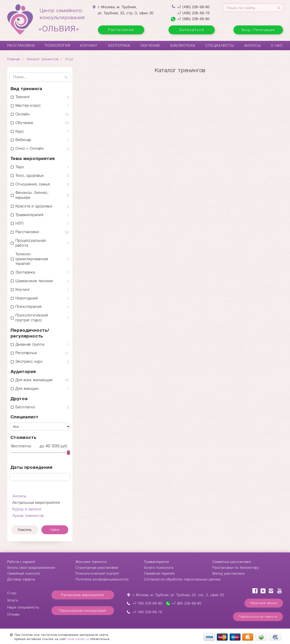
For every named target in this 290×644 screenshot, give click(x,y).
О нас (277, 46)
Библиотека (183, 46)
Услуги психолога (159, 568)
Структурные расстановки (97, 568)
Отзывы (13, 614)
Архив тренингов (28, 516)
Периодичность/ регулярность (30, 333)
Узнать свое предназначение (31, 568)
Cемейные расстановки (232, 562)
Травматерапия (156, 562)
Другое (19, 399)
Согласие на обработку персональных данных (182, 579)
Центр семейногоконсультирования (62, 20)
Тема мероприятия (33, 158)
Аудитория (23, 372)
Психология (58, 46)
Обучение (150, 46)
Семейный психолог (24, 573)
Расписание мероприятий (83, 595)
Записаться (192, 30)
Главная (14, 59)
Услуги (13, 600)
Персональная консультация (83, 611)
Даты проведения (32, 467)
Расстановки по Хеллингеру (236, 568)
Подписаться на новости (258, 617)
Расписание (121, 30)
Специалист (25, 417)
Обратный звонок (264, 603)
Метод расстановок (229, 573)
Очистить (25, 530)
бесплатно (21, 446)
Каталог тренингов (43, 59)
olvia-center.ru (78, 639)
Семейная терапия (159, 573)
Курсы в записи (27, 509)
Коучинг (89, 46)
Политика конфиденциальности (102, 579)
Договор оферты (21, 579)
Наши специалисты (23, 607)
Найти (55, 530)
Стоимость (23, 437)
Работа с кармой (21, 562)
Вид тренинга (27, 89)
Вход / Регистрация (258, 30)
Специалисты (220, 46)
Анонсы (253, 46)
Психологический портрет (97, 573)
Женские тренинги (91, 562)
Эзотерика (119, 46)
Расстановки (21, 46)
